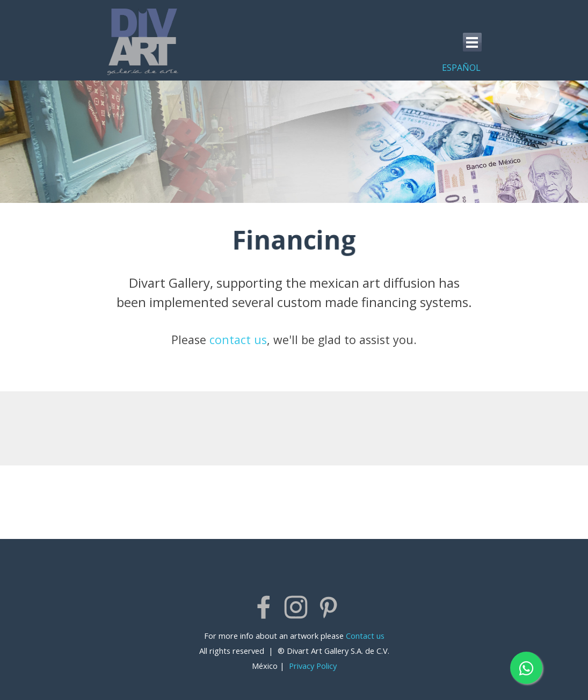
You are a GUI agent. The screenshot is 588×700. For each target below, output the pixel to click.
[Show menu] (472, 42)
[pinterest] (328, 607)
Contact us (365, 636)
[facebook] (264, 607)
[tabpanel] (451, 67)
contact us (238, 340)
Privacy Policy (313, 666)
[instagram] (296, 607)
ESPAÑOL (461, 68)
